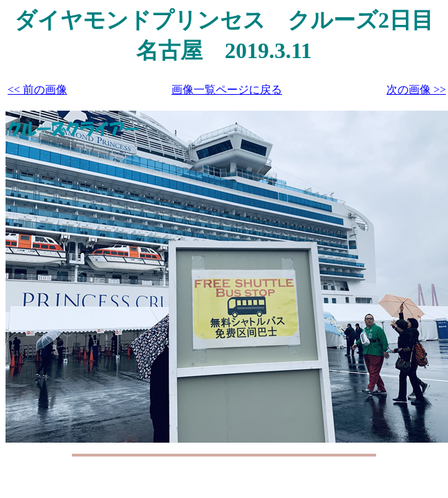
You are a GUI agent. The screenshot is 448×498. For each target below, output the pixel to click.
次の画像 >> (416, 90)
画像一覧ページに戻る (227, 90)
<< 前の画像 (37, 90)
